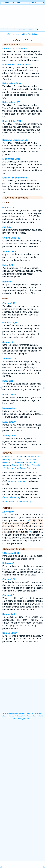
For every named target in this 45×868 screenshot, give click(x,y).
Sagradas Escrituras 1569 (15, 140)
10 (5, 514)
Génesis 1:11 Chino (21, 465)
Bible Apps (20, 468)
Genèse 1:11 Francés (13, 462)
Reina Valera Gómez (12, 83)
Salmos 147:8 (9, 252)
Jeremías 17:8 (9, 359)
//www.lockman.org (17, 481)
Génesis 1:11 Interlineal (13, 457)
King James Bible (11, 159)
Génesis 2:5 (8, 208)
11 (28, 520)
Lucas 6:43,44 (9, 422)
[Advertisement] (23, 664)
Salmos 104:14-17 (11, 238)
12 (30, 532)
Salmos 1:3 (8, 342)
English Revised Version (15, 178)
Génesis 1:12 (9, 579)
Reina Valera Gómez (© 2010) (17, 502)
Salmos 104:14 (10, 633)
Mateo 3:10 (8, 381)
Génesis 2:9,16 (10, 323)
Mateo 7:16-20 (9, 395)
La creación (8, 512)
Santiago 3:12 (9, 436)
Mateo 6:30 (8, 265)
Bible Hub (31, 468)
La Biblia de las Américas (15, 49)
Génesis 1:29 (9, 303)
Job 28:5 (7, 227)
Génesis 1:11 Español (24, 460)
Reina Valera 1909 (11, 102)
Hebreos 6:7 (8, 282)
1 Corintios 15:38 (11, 553)
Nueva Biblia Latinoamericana (17, 65)
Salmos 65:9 (9, 614)
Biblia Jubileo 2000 (12, 121)
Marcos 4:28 (9, 408)
